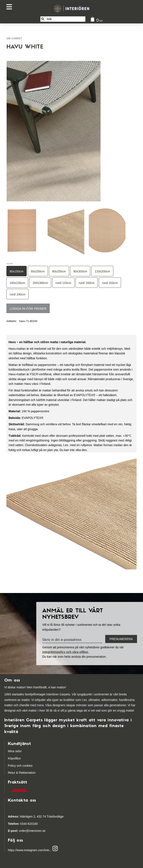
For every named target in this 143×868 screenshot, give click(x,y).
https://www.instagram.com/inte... (30, 850)
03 (16, 824)
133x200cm (102, 271)
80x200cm (38, 271)
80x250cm (59, 271)
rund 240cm (18, 294)
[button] (10, 7)
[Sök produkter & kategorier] (65, 19)
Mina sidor (15, 751)
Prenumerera (121, 639)
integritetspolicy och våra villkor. (66, 652)
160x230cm (17, 283)
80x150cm (17, 271)
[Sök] (43, 19)
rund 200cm (110, 283)
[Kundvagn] (96, 20)
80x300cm (80, 271)
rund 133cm (63, 283)
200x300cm (40, 283)
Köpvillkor (14, 758)
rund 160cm (87, 283)
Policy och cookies (20, 766)
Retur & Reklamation (22, 773)
